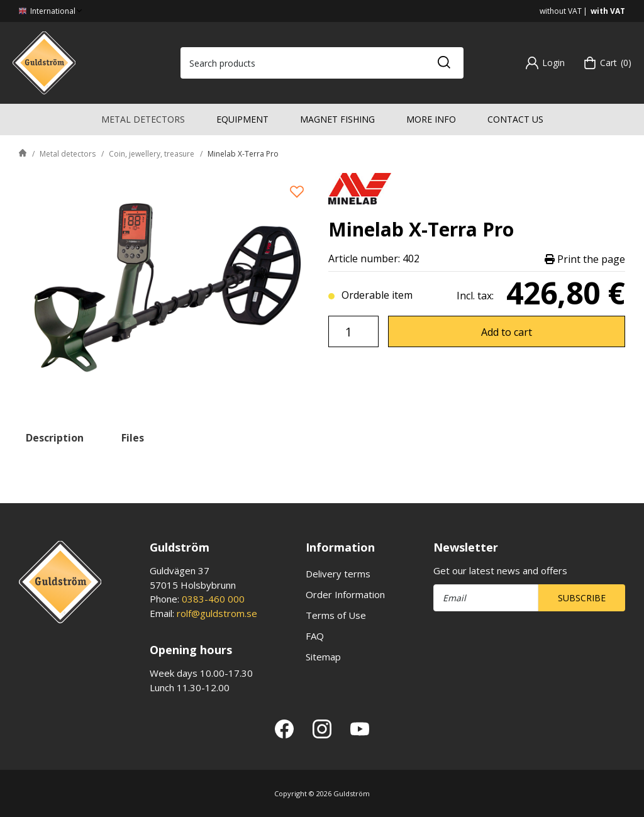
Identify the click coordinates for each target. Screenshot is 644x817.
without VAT (561, 11)
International (52, 11)
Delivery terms (338, 574)
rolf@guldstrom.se (217, 613)
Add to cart (507, 332)
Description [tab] (55, 438)
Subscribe (582, 598)
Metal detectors (143, 119)
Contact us (515, 119)
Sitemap (323, 657)
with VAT (608, 11)
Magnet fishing (337, 119)
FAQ (315, 636)
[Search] (443, 63)
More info (431, 119)
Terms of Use (336, 615)
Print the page (585, 259)
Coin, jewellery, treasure (152, 154)
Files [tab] (133, 438)
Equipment (242, 119)
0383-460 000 (213, 599)
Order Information (345, 594)
